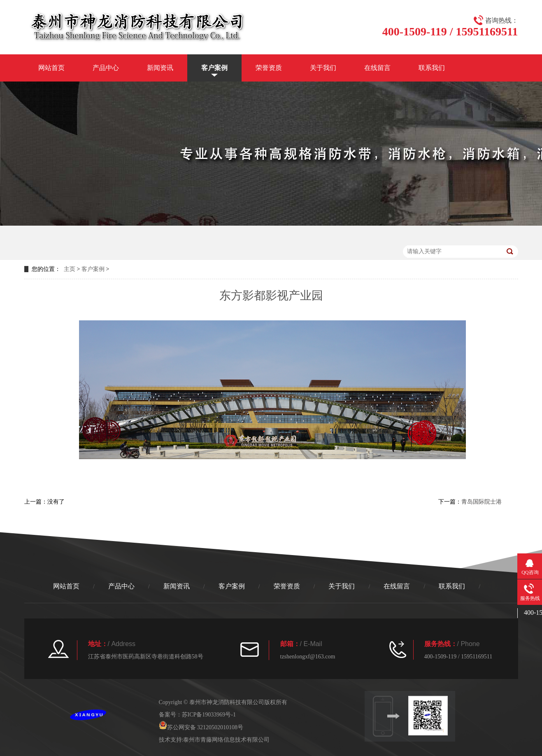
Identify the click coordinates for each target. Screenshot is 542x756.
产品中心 (106, 68)
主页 (70, 269)
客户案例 (214, 68)
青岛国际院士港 (482, 502)
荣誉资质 (269, 68)
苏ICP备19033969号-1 (209, 715)
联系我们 (432, 68)
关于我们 (323, 68)
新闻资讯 (160, 68)
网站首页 (51, 68)
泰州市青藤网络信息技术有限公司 (226, 740)
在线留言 (377, 68)
